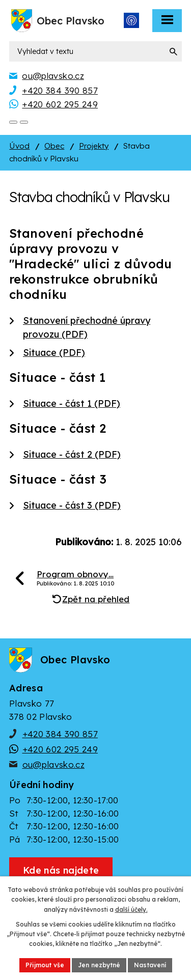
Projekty (94, 146)
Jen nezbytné (99, 965)
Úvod (19, 146)
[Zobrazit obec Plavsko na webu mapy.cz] (61, 871)
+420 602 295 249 (60, 749)
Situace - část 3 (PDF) (72, 505)
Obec (54, 146)
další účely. (131, 909)
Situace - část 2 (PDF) (72, 454)
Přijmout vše (45, 965)
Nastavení (150, 965)
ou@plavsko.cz (53, 764)
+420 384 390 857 (60, 734)
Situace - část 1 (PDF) (72, 403)
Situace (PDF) (54, 353)
